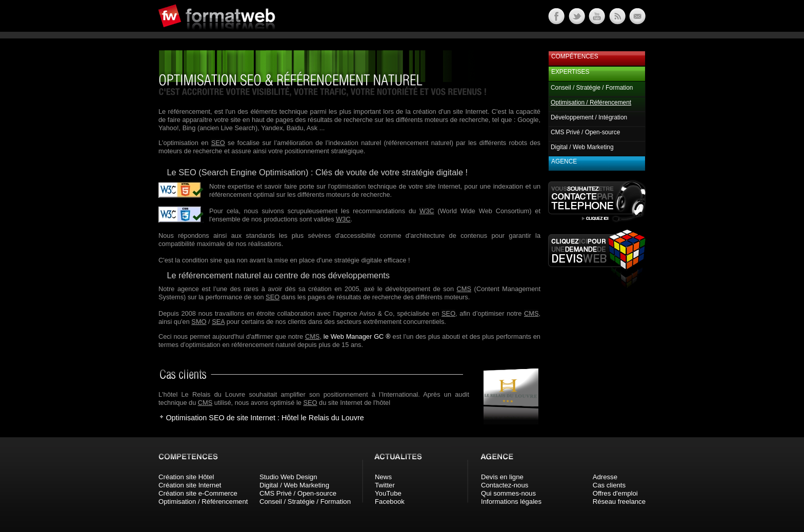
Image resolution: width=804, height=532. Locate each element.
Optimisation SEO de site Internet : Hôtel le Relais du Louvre (265, 418)
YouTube (388, 493)
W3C (427, 211)
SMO (199, 322)
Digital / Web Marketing (582, 147)
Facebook (390, 502)
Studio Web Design (288, 477)
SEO (218, 143)
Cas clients (609, 485)
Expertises (570, 72)
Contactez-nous (505, 485)
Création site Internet (190, 485)
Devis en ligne (502, 477)
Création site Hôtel (186, 477)
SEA (218, 322)
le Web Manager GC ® (357, 336)
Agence (564, 161)
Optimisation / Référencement (203, 502)
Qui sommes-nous (508, 493)
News (383, 477)
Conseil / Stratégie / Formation (592, 88)
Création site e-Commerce (198, 493)
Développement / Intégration (589, 117)
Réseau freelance (619, 502)
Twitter (385, 485)
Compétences (575, 56)
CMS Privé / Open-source (585, 132)
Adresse (605, 477)
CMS (464, 289)
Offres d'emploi (615, 493)
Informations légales (511, 502)
